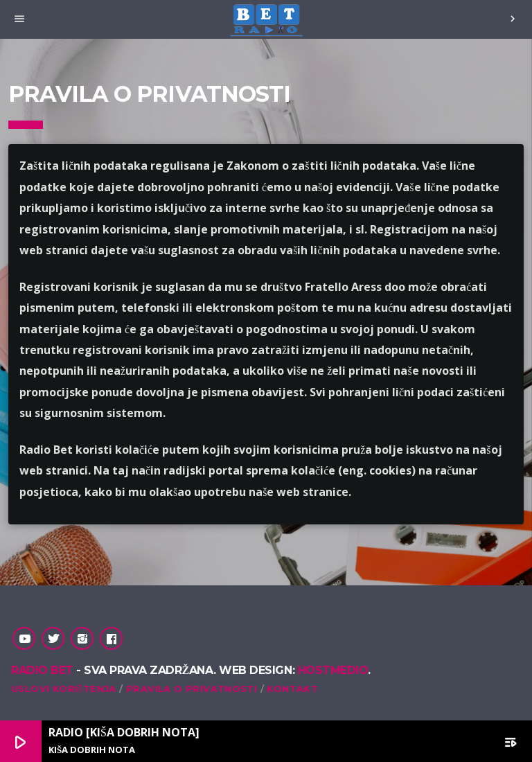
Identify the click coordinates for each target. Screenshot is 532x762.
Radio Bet (42, 670)
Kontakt (292, 689)
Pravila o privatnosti (192, 689)
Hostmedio (333, 670)
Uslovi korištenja (64, 689)
